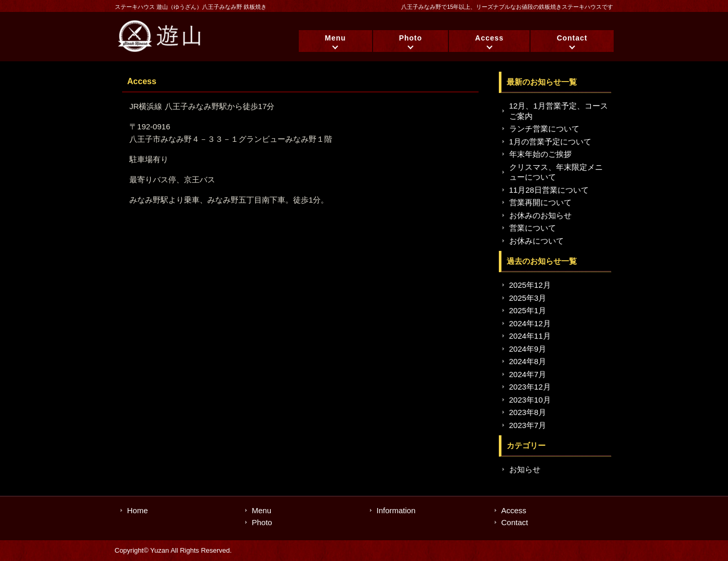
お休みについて (537, 241)
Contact (572, 38)
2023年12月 (530, 387)
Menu (335, 38)
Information (396, 510)
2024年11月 (530, 336)
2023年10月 (530, 400)
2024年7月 (528, 374)
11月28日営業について (549, 190)
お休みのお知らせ (540, 215)
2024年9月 (528, 349)
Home (138, 510)
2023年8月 (528, 412)
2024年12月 (530, 323)
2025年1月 (528, 310)
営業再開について (540, 202)
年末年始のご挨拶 (540, 154)
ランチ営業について (544, 129)
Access (489, 38)
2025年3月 (528, 298)
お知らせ (525, 469)
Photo (411, 38)
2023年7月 (528, 425)
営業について (533, 228)
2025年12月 (530, 285)
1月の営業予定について (550, 142)
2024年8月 (528, 361)
